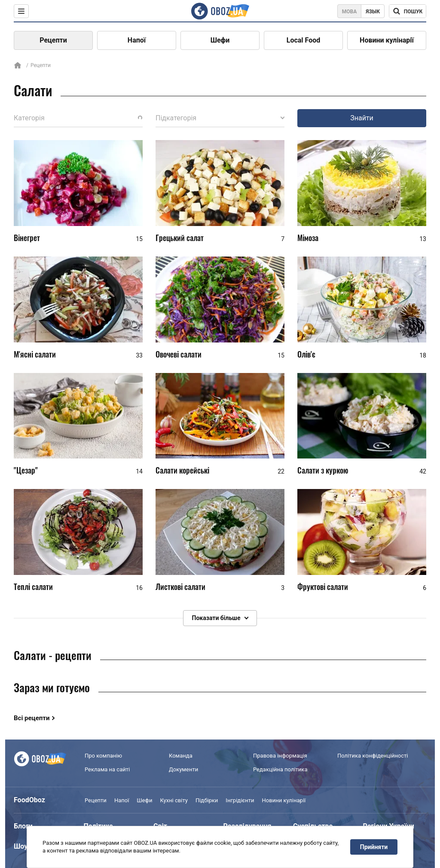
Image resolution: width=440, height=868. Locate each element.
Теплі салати (33, 587)
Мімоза (308, 238)
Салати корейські (182, 470)
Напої (137, 40)
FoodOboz (29, 800)
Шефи (220, 40)
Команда (181, 756)
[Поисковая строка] (408, 11)
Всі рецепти (32, 718)
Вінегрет (27, 238)
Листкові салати (180, 587)
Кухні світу (174, 800)
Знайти (362, 118)
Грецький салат (180, 238)
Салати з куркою (323, 470)
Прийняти (374, 847)
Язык (373, 12)
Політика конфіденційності (373, 756)
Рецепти (53, 40)
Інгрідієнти (240, 800)
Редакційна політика (280, 769)
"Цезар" (26, 470)
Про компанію (103, 756)
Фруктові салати (323, 587)
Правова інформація (280, 756)
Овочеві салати (179, 354)
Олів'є (306, 354)
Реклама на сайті (107, 769)
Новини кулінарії (387, 40)
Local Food (303, 40)
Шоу (21, 846)
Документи (183, 769)
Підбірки (207, 800)
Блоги (23, 826)
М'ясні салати (35, 354)
